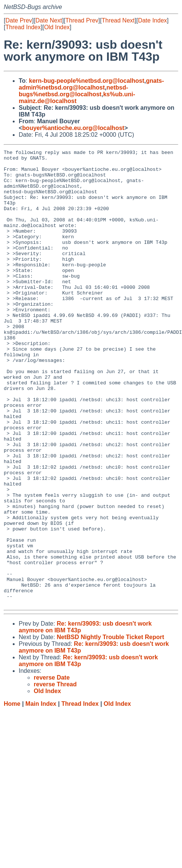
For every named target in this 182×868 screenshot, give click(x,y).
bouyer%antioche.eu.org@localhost (73, 128)
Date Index (152, 20)
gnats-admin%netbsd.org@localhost (91, 84)
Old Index (57, 27)
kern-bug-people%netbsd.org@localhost (87, 81)
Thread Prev (82, 20)
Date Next (48, 20)
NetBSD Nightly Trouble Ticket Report (110, 728)
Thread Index (23, 27)
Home (12, 795)
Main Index (41, 795)
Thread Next (118, 20)
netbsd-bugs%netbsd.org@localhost (73, 91)
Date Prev (19, 20)
